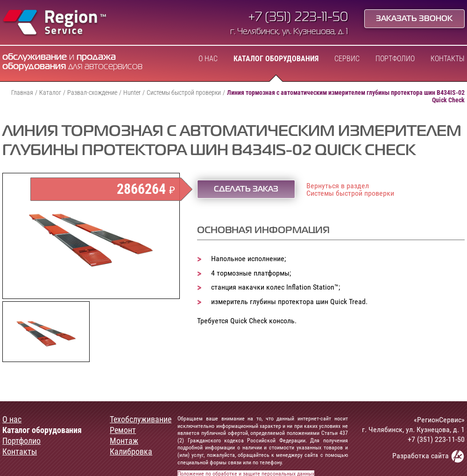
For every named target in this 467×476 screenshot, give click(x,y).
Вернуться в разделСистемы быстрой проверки (350, 190)
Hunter (132, 92)
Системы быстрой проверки (184, 92)
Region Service (55, 23)
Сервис (347, 59)
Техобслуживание (141, 419)
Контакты (448, 59)
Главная (22, 92)
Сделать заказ (246, 190)
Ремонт (123, 430)
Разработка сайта (428, 456)
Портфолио (395, 59)
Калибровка (131, 452)
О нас (208, 59)
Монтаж (124, 441)
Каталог (50, 92)
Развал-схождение (92, 92)
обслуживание (35, 57)
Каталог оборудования (276, 59)
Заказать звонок (414, 19)
